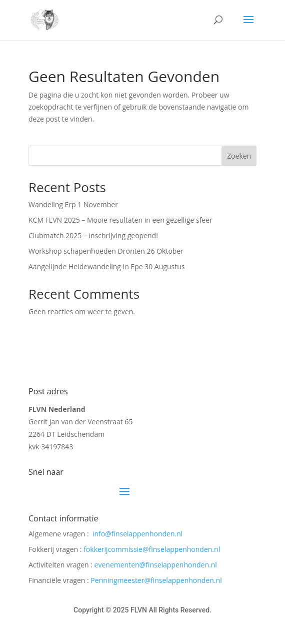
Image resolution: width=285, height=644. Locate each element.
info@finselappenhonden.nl (137, 534)
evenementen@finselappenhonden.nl (156, 565)
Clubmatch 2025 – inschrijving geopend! (93, 235)
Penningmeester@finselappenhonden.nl (156, 580)
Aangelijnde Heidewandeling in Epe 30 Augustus (106, 266)
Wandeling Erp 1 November (73, 204)
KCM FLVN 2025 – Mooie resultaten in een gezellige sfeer (120, 220)
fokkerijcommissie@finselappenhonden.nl (152, 549)
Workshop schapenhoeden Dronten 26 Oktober (106, 251)
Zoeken (239, 156)
